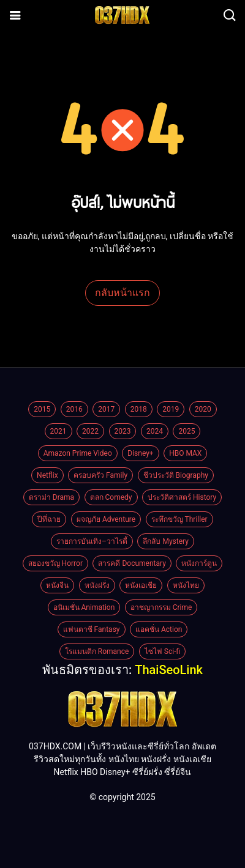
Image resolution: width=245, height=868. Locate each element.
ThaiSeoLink (169, 670)
